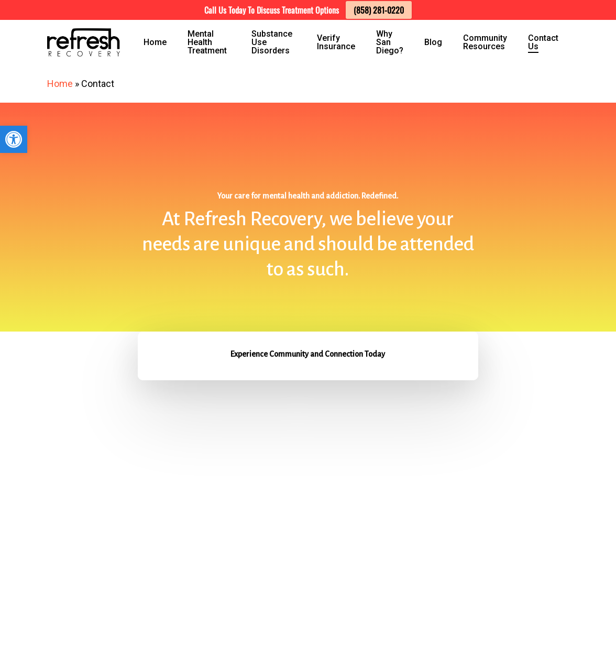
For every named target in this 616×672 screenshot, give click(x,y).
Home (60, 84)
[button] (14, 139)
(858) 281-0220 (379, 10)
